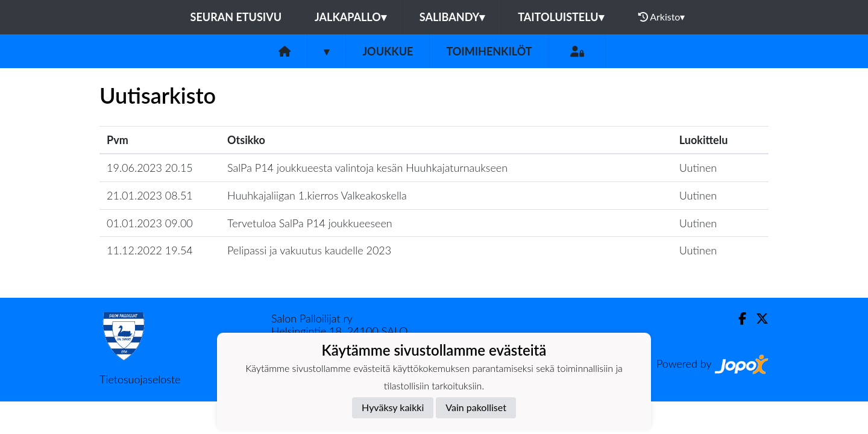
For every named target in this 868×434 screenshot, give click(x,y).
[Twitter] (757, 319)
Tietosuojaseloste (140, 379)
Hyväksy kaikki (393, 407)
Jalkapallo (351, 17)
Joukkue (388, 51)
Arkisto (662, 17)
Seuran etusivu (236, 17)
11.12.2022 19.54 (150, 250)
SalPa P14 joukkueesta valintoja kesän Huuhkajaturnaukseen (367, 168)
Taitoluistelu (561, 17)
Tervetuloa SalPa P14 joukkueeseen (310, 223)
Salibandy (452, 17)
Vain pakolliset (476, 407)
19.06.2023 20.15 (150, 168)
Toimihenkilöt (489, 51)
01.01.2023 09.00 (150, 223)
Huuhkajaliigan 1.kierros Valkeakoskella (317, 195)
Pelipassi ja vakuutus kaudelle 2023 (309, 250)
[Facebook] (737, 319)
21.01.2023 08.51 (150, 195)
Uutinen (698, 168)
